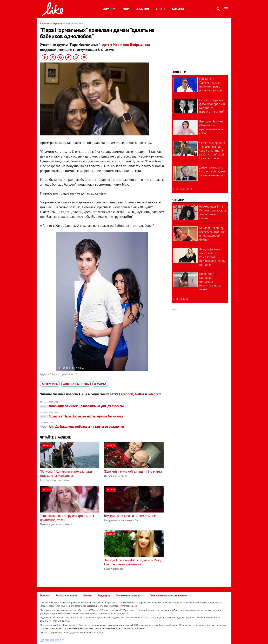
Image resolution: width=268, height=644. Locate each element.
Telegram (155, 394)
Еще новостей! (183, 189)
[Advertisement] (69, 554)
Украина (109, 9)
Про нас (45, 595)
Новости (179, 72)
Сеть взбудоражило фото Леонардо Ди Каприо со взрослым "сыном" (212, 106)
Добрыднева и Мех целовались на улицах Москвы (82, 406)
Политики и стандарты (130, 595)
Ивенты (88, 595)
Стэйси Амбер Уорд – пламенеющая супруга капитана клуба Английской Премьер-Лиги (212, 150)
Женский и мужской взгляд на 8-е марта (133, 471)
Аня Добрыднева (76, 384)
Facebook (126, 394)
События (142, 9)
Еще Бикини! (181, 299)
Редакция (104, 595)
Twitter (139, 394)
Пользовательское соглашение (168, 595)
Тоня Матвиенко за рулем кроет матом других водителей (68, 518)
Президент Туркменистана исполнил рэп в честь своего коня (211, 85)
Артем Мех (50, 384)
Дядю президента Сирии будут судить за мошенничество (212, 171)
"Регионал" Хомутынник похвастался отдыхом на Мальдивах (66, 473)
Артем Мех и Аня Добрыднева (126, 45)
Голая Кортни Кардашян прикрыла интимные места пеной (210, 281)
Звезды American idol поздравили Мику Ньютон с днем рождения (133, 562)
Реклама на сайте (66, 595)
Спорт (160, 9)
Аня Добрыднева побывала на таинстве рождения (82, 426)
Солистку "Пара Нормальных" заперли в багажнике (82, 416)
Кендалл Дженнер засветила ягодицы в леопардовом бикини (212, 234)
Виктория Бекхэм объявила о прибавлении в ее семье (212, 127)
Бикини (178, 9)
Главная (45, 23)
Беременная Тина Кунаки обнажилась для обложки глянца (213, 212)
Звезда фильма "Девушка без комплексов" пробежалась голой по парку (212, 257)
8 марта (100, 384)
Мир (126, 9)
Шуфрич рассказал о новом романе (130, 516)
